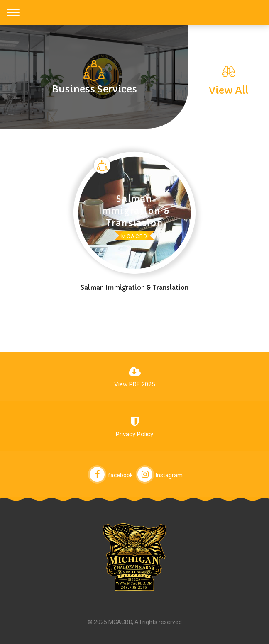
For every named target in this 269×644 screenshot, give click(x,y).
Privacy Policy (134, 434)
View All (229, 90)
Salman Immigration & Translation (134, 288)
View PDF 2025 (134, 384)
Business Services (94, 89)
